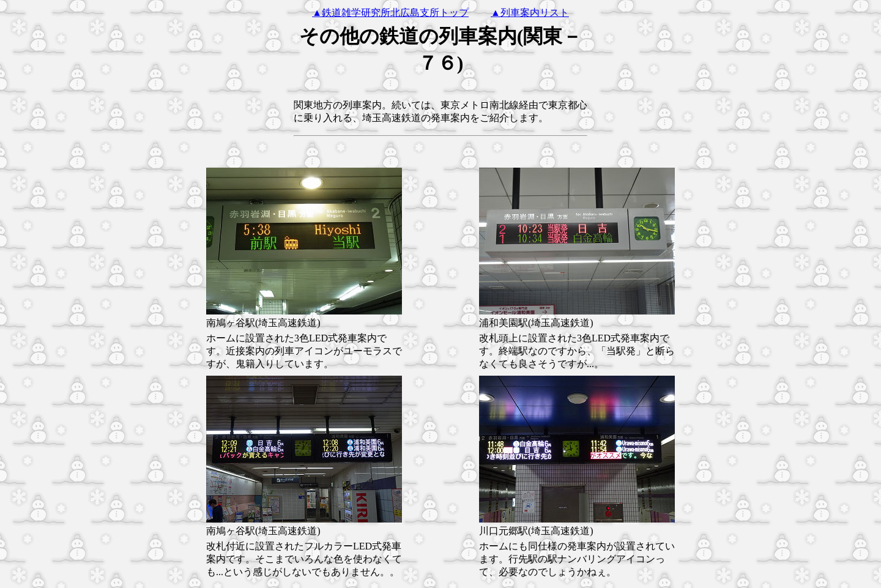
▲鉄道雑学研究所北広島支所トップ (390, 13)
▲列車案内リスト (530, 13)
